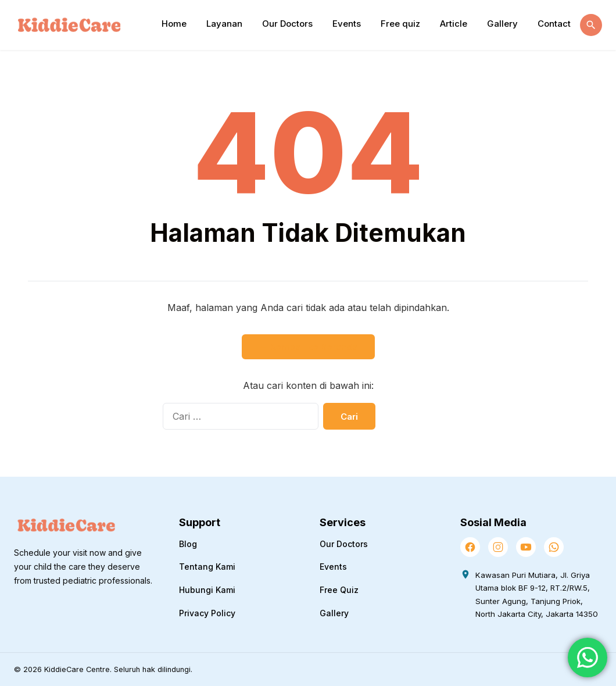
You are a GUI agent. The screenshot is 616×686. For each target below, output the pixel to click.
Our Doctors (287, 24)
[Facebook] (470, 547)
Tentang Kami (207, 567)
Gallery (502, 24)
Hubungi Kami (207, 590)
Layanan (224, 24)
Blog (188, 544)
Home (174, 24)
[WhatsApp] (554, 547)
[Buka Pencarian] (591, 25)
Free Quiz (339, 590)
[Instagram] (498, 547)
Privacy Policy (207, 613)
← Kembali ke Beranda (308, 347)
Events (347, 24)
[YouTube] (526, 547)
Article (454, 24)
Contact (554, 24)
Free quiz (400, 24)
